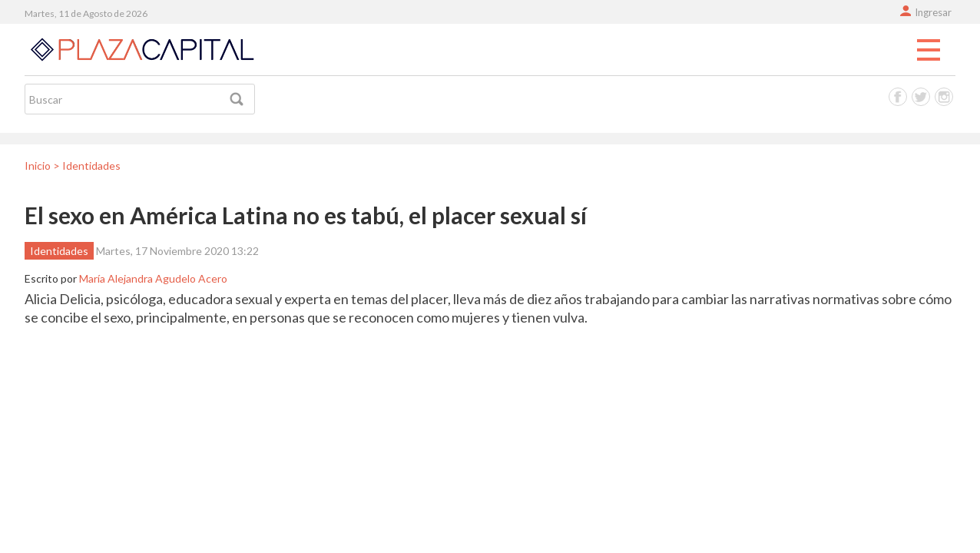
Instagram (944, 97)
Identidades (59, 251)
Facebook (898, 97)
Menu (929, 51)
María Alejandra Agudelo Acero (153, 278)
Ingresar (933, 12)
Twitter (921, 97)
